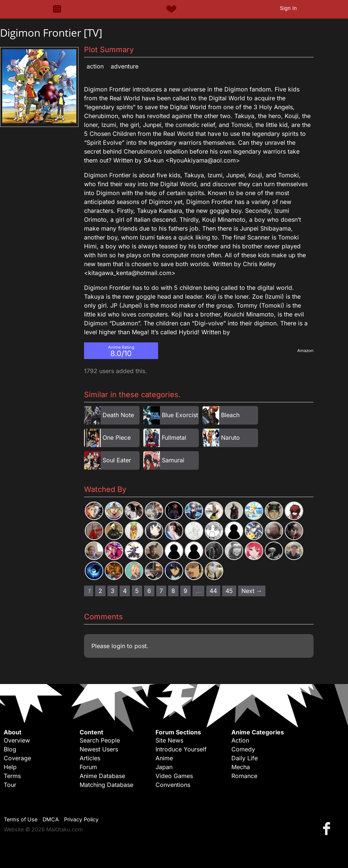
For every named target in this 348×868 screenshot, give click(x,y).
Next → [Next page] (252, 591)
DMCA (51, 819)
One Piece (117, 438)
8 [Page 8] (173, 591)
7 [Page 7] (161, 591)
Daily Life (245, 758)
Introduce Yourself (181, 749)
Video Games (174, 776)
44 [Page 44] (213, 591)
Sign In (288, 8)
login (118, 646)
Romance (244, 776)
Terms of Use (21, 819)
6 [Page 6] (149, 591)
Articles (90, 758)
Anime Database (102, 776)
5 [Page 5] (137, 591)
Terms (12, 776)
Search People (100, 740)
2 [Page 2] (100, 591)
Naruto (230, 438)
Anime (164, 758)
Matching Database (106, 785)
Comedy (243, 749)
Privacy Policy (81, 819)
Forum (88, 767)
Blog (10, 749)
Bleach (230, 415)
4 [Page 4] (125, 591)
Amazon (305, 351)
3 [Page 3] (113, 591)
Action (95, 66)
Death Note (118, 415)
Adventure (125, 66)
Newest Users (99, 749)
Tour (10, 785)
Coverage (17, 758)
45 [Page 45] (229, 591)
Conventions (173, 785)
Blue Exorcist (180, 415)
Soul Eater (117, 460)
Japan (164, 767)
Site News (169, 740)
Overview (17, 740)
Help (10, 767)
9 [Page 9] (185, 591)
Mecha (241, 767)
